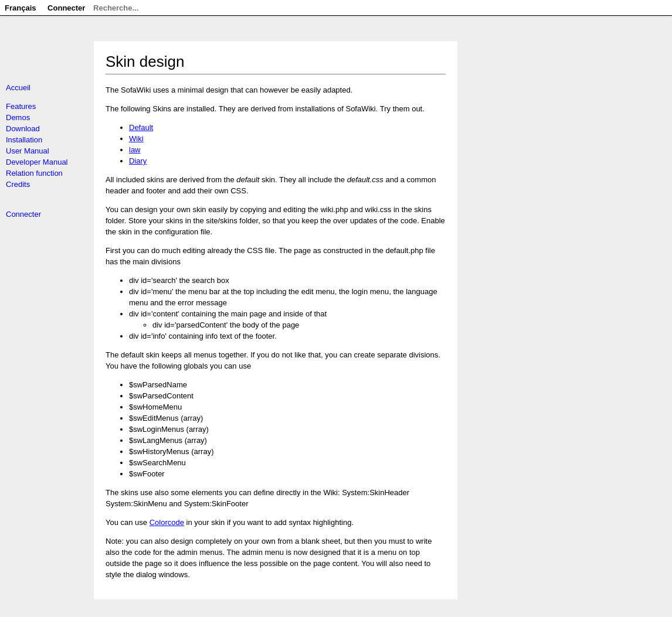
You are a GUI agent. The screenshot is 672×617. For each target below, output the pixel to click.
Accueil (18, 88)
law (135, 150)
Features (21, 106)
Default (141, 127)
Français (20, 8)
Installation (24, 140)
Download (23, 129)
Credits (18, 184)
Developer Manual (37, 162)
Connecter (23, 214)
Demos (18, 117)
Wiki (136, 139)
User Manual (28, 151)
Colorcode (167, 522)
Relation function (34, 173)
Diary (138, 161)
